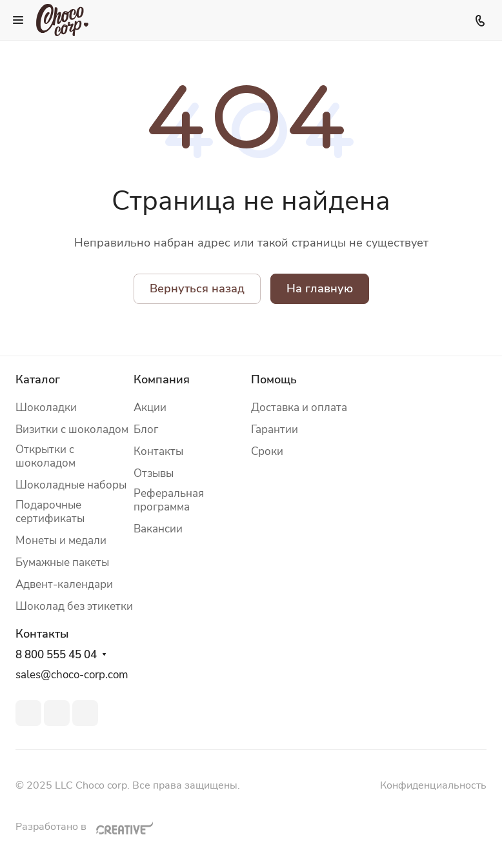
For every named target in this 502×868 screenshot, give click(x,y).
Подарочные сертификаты (50, 512)
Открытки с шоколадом (45, 456)
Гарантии (275, 429)
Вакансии (158, 529)
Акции (150, 408)
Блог (146, 429)
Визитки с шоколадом (72, 429)
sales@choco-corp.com (72, 675)
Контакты (158, 451)
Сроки (267, 451)
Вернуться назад (197, 288)
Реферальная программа (169, 500)
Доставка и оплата (299, 408)
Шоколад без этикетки (74, 606)
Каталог (38, 379)
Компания (162, 379)
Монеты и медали (61, 540)
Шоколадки (46, 408)
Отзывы (154, 473)
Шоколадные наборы (71, 485)
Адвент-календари (64, 584)
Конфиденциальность (433, 785)
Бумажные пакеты (62, 562)
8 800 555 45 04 (56, 655)
